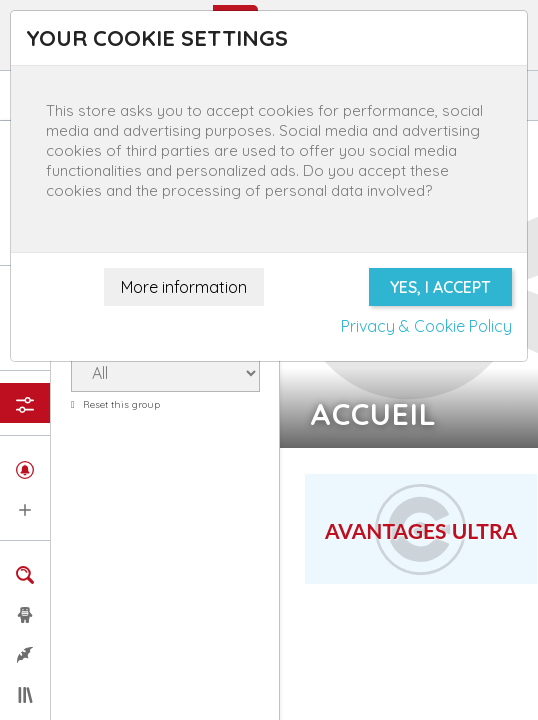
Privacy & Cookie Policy (426, 326)
